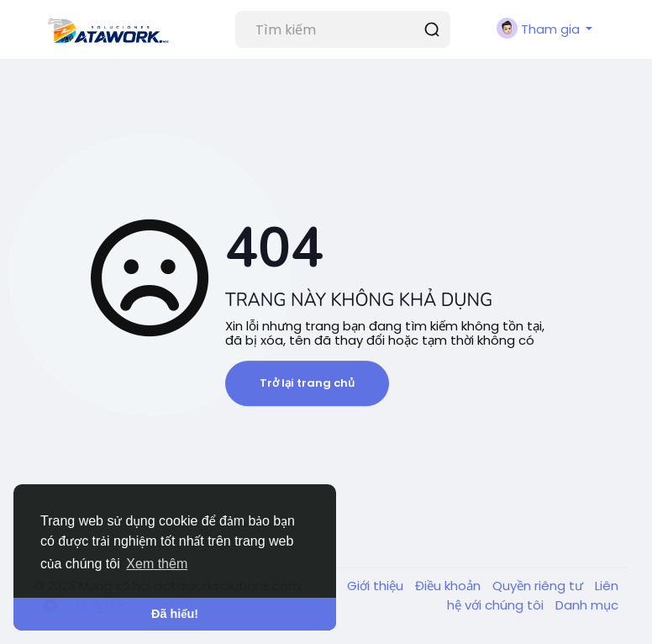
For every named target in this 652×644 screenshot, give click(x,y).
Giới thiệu (377, 586)
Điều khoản (450, 586)
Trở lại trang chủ (307, 383)
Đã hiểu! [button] (175, 614)
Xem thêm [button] (157, 564)
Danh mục (587, 605)
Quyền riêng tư (539, 586)
